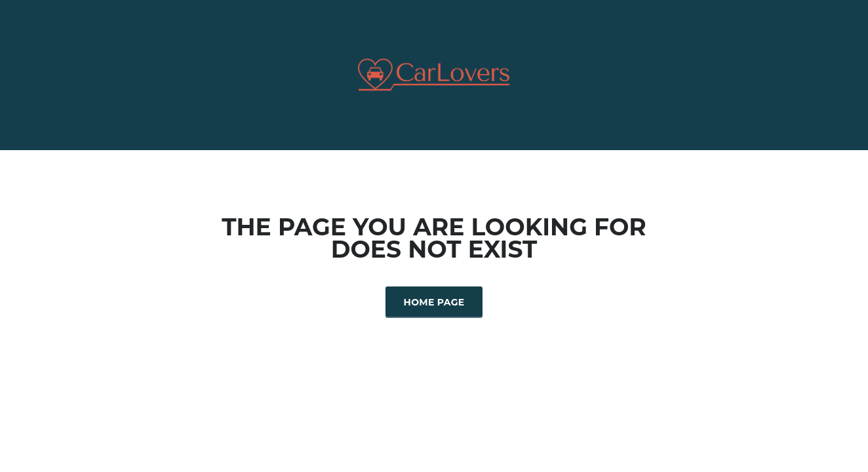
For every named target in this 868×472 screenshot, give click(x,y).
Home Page (434, 302)
